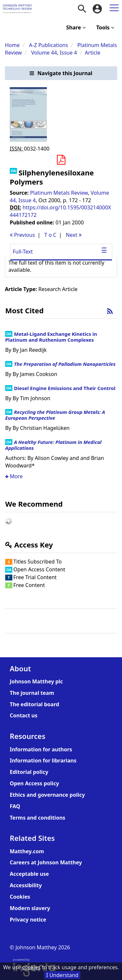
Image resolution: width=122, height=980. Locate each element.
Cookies (20, 897)
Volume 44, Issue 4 (55, 53)
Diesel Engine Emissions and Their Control (65, 388)
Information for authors (41, 749)
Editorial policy (29, 772)
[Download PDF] (61, 160)
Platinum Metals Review (59, 193)
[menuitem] (82, 9)
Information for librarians (43, 760)
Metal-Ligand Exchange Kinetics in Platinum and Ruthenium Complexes (51, 337)
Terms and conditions (38, 818)
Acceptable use (29, 874)
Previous (22, 235)
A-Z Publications (48, 45)
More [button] (14, 476)
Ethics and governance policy (47, 795)
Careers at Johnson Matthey (46, 862)
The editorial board (34, 704)
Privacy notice (28, 920)
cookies (31, 967)
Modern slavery (30, 908)
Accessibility (26, 885)
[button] (61, 73)
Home (12, 45)
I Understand (62, 975)
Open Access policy (34, 783)
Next (74, 235)
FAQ (15, 806)
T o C (50, 235)
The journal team (32, 693)
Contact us (24, 715)
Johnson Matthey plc (36, 681)
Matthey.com (27, 851)
